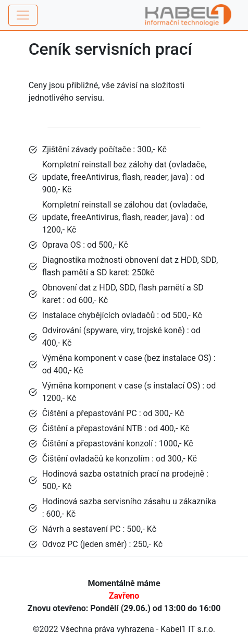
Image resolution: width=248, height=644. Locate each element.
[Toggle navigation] (23, 15)
